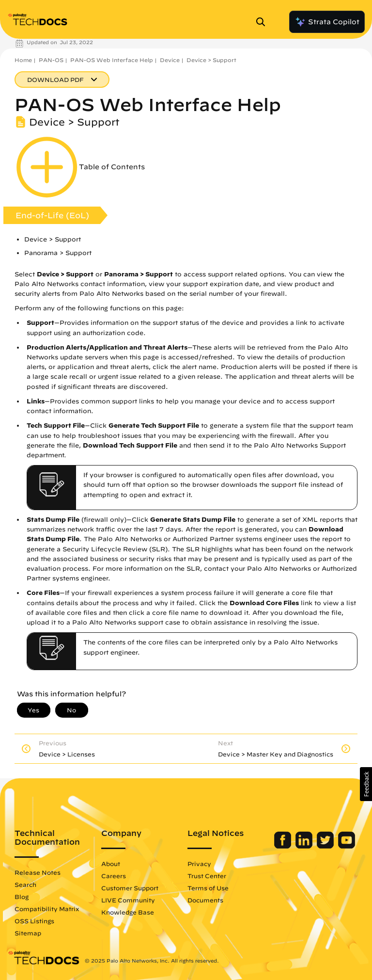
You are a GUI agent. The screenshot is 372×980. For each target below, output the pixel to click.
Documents (205, 900)
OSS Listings (34, 921)
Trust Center (207, 876)
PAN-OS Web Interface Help (112, 60)
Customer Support (130, 888)
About (111, 864)
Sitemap (28, 933)
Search (25, 884)
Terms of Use (208, 888)
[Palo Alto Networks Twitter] (326, 846)
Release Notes (38, 872)
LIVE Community (128, 900)
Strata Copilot (327, 22)
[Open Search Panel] (263, 22)
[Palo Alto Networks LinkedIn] (305, 846)
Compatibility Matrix (47, 909)
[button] (366, 784)
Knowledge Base (128, 912)
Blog (22, 897)
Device (170, 60)
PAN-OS (51, 60)
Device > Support (211, 60)
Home (23, 60)
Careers (114, 876)
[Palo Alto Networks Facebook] (284, 846)
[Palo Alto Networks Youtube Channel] (347, 846)
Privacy (199, 864)
